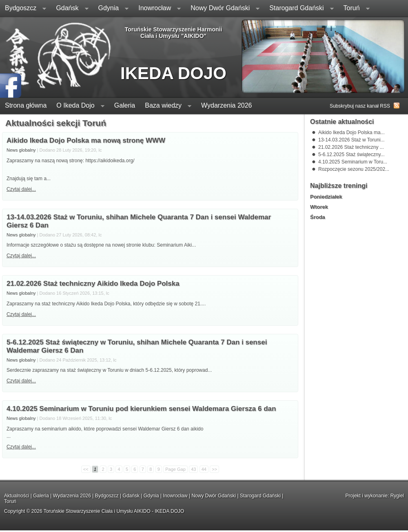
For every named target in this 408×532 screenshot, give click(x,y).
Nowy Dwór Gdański (223, 9)
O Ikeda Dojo (78, 106)
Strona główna (26, 105)
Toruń (354, 9)
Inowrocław (157, 9)
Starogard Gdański (299, 9)
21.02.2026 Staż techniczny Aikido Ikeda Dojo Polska (93, 284)
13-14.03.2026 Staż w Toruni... (351, 140)
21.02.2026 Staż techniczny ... (351, 147)
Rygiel (397, 496)
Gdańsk (70, 9)
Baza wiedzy (166, 106)
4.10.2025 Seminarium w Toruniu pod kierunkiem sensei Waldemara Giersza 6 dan (141, 409)
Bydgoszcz (23, 9)
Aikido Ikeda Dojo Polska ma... (351, 132)
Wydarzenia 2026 (226, 105)
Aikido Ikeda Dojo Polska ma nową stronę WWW (86, 140)
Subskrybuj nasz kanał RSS (360, 106)
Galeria (125, 105)
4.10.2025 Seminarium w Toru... (353, 162)
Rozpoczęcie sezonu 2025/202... (354, 169)
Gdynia (111, 9)
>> (214, 469)
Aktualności (17, 496)
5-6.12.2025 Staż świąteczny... (351, 155)
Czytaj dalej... (21, 256)
